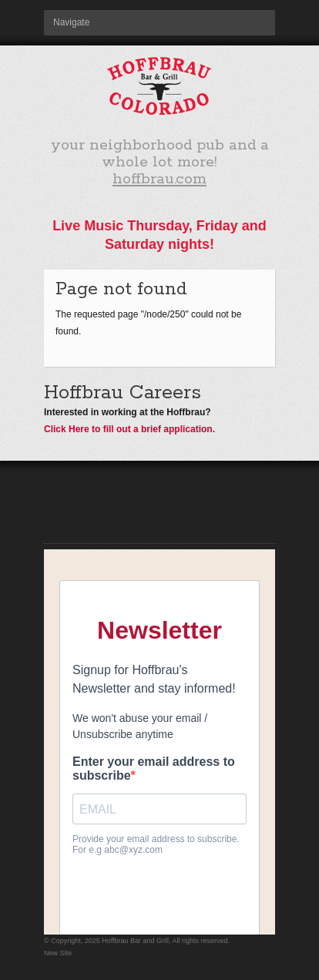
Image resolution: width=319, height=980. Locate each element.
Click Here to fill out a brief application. (129, 429)
